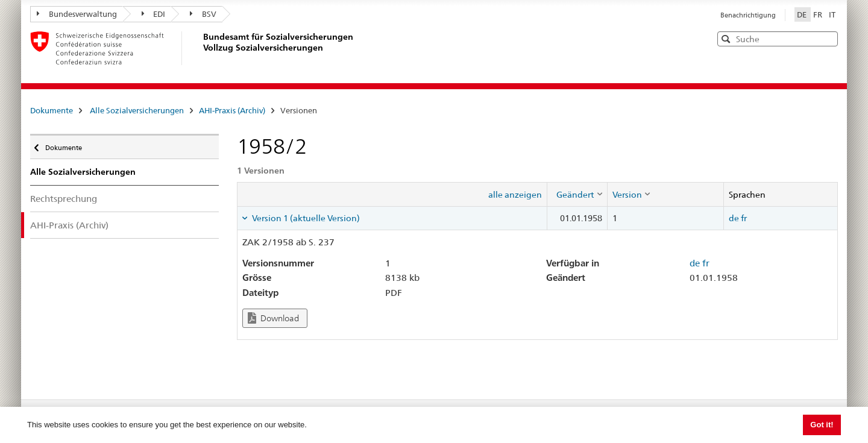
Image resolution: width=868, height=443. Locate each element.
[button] (828, 38)
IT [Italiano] (832, 14)
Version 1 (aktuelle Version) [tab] (305, 218)
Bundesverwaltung (77, 14)
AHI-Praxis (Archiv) (232, 110)
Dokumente (52, 110)
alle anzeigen (515, 195)
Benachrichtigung (748, 15)
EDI (154, 14)
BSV (203, 14)
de (734, 218)
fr (744, 218)
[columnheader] (577, 194)
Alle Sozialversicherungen (137, 110)
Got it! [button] (822, 425)
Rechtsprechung (64, 199)
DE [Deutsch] (803, 14)
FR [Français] (819, 14)
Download (273, 318)
